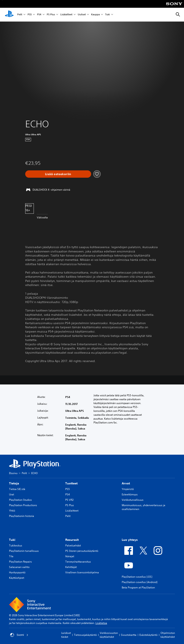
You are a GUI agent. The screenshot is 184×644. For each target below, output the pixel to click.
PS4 (39, 15)
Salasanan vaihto (19, 567)
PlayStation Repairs (20, 562)
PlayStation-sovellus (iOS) (137, 577)
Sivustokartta (129, 635)
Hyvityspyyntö (17, 572)
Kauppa (95, 15)
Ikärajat (70, 556)
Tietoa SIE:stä (17, 489)
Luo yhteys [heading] (130, 540)
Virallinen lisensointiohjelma (82, 572)
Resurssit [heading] (72, 540)
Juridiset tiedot (66, 635)
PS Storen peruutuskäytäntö (82, 551)
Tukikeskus (16, 545)
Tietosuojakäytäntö (85, 635)
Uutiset (82, 15)
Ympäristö (128, 489)
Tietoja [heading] (14, 483)
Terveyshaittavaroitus (78, 562)
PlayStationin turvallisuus (24, 551)
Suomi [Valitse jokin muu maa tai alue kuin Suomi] (19, 635)
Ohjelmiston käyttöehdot (168, 635)
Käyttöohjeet (17, 578)
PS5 (30, 15)
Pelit (20, 15)
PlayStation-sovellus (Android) (140, 582)
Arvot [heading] (126, 483)
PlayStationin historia (22, 516)
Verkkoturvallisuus (133, 500)
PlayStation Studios (20, 500)
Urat (12, 494)
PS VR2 (69, 500)
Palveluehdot (73, 545)
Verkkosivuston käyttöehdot (109, 635)
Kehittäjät (71, 567)
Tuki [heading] (12, 540)
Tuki (108, 15)
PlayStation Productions (23, 505)
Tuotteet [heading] (71, 483)
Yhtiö (12, 511)
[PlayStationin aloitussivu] (9, 15)
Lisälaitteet (66, 15)
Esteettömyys (130, 494)
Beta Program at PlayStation (138, 587)
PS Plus (51, 15)
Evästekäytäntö (148, 635)
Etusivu (13, 473)
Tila (11, 556)
